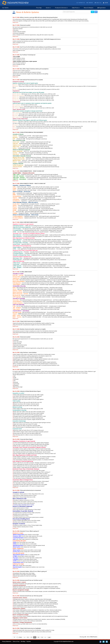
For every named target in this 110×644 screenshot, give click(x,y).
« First (20, 637)
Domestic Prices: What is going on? (30, 531)
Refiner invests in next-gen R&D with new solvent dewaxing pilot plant (39, 17)
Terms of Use (16, 641)
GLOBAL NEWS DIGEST (26, 272)
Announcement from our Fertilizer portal (31, 580)
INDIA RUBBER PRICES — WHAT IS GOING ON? (32, 171)
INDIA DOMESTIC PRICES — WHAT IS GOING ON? (33, 183)
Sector (48, 8)
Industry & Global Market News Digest (30, 391)
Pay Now (29, 641)
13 (38, 637)
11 (31, 637)
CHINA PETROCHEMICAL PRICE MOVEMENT (32, 132)
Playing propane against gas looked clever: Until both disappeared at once (40, 39)
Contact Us (80, 3)
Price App (39, 8)
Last (49, 637)
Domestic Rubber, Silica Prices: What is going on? (33, 571)
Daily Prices (76, 8)
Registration (102, 8)
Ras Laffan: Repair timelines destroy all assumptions (34, 69)
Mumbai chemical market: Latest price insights (33, 329)
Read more (15, 22)
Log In (105, 3)
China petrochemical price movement (30, 490)
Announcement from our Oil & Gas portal (31, 596)
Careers (89, 3)
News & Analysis (89, 8)
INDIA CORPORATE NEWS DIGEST (29, 222)
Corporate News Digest (26, 439)
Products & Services (61, 8)
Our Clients (5, 8)
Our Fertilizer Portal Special (28, 55)
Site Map (23, 641)
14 (42, 637)
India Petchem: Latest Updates (28, 352)
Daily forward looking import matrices (30, 369)
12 (35, 637)
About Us (98, 3)
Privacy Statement (7, 641)
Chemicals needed (25, 25)
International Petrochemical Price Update (31, 80)
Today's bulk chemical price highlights (30, 321)
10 (28, 637)
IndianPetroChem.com (68, 641)
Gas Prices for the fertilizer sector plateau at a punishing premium (38, 47)
